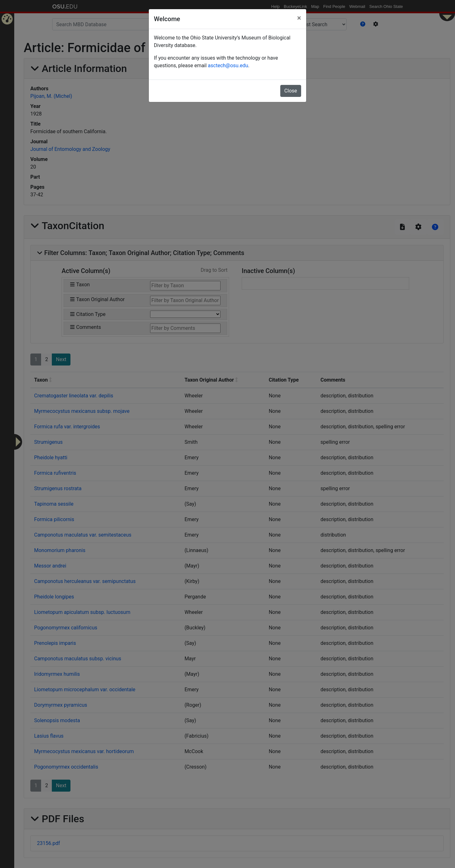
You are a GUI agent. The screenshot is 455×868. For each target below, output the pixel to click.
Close (291, 91)
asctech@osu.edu (228, 65)
